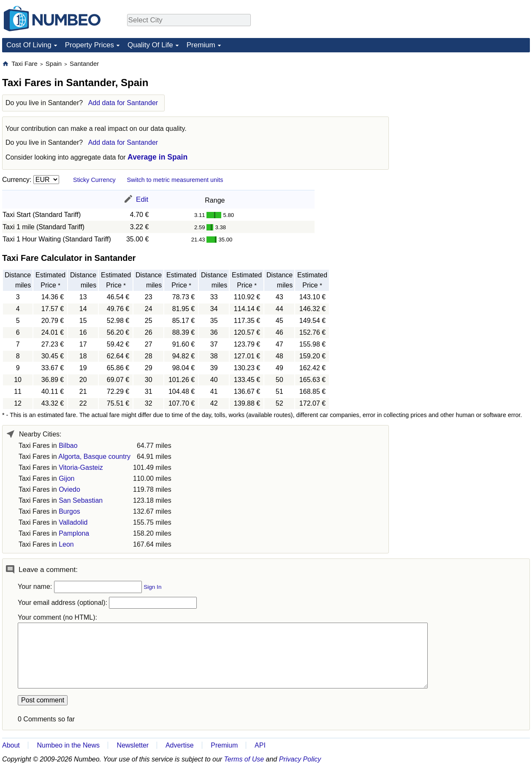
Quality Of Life (150, 45)
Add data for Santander (123, 103)
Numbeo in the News (68, 745)
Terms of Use (244, 759)
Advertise (180, 745)
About (11, 745)
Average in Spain (157, 157)
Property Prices (90, 45)
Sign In (152, 587)
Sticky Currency (94, 180)
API (260, 745)
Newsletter (133, 745)
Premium (201, 45)
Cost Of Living (29, 45)
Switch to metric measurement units (175, 180)
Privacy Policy (300, 759)
